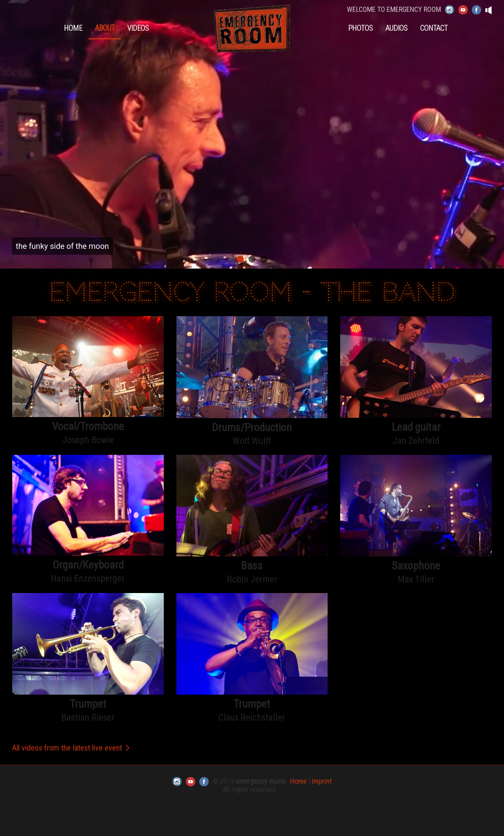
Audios (397, 28)
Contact (434, 28)
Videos (138, 28)
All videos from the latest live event (72, 748)
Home (73, 28)
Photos (360, 28)
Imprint (322, 781)
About (105, 28)
